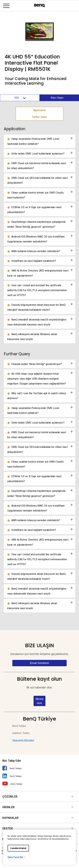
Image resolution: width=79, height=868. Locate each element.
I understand (18, 848)
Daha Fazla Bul (17, 857)
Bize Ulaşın (57, 98)
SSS (20, 98)
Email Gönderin (39, 663)
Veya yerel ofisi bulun (23, 740)
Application (39, 110)
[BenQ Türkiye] (39, 768)
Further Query (40, 117)
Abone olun (39, 701)
